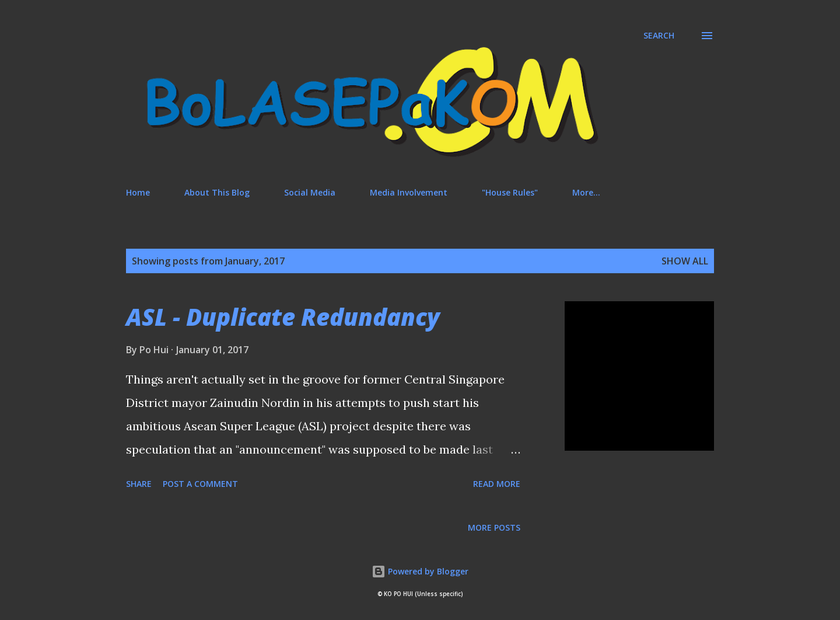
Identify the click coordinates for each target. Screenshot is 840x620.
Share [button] (139, 484)
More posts (494, 527)
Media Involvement (409, 192)
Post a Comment (200, 484)
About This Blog (217, 192)
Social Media (310, 192)
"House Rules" (510, 192)
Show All (685, 261)
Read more (497, 484)
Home (138, 192)
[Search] (659, 36)
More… (586, 192)
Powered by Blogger (420, 571)
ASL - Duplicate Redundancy (283, 317)
